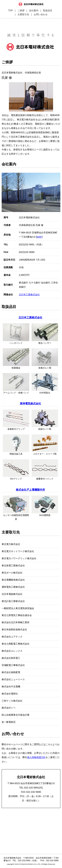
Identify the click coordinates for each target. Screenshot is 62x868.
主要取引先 (23, 14)
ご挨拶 (21, 10)
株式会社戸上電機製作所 (30, 490)
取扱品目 (48, 10)
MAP (39, 237)
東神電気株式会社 (30, 404)
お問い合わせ (41, 14)
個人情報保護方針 (36, 757)
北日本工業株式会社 (29, 295)
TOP (10, 10)
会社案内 (34, 10)
